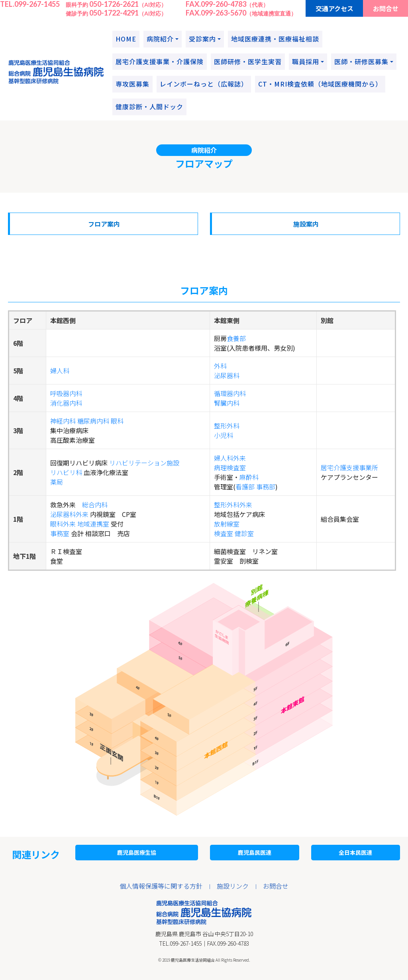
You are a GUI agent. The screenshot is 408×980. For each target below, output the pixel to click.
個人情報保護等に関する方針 (161, 886)
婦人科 (60, 371)
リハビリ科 (66, 472)
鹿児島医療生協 (137, 852)
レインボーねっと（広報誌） (204, 84)
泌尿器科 (227, 375)
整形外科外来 (233, 505)
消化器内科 (66, 403)
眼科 (117, 421)
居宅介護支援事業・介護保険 (160, 61)
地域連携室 (93, 524)
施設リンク (233, 886)
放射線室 (227, 524)
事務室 (60, 533)
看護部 (245, 487)
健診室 (244, 533)
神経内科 (63, 421)
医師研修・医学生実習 (248, 61)
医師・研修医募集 (361, 61)
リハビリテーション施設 (144, 463)
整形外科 (227, 426)
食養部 (236, 338)
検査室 (224, 533)
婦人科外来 (230, 458)
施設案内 (306, 224)
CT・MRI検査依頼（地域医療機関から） (320, 84)
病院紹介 (160, 39)
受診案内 (202, 39)
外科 (220, 366)
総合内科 (95, 505)
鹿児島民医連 (255, 852)
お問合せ (386, 8)
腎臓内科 (227, 403)
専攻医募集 (132, 84)
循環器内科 (230, 393)
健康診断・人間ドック (149, 106)
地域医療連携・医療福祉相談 (275, 39)
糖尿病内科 (93, 421)
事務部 (266, 487)
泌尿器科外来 (69, 514)
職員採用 (306, 61)
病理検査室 (230, 467)
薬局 (57, 482)
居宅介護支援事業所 (349, 467)
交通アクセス (334, 8)
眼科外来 (63, 524)
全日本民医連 (355, 852)
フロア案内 (104, 224)
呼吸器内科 (66, 393)
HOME (126, 39)
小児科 (224, 435)
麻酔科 (249, 477)
